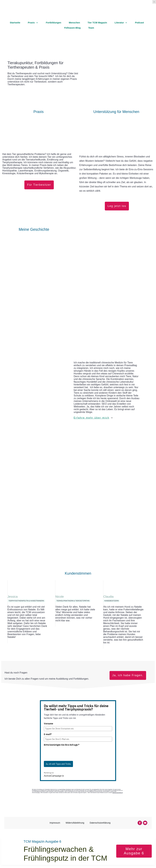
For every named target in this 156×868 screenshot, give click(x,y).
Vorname (48, 724)
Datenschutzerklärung (118, 793)
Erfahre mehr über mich (92, 418)
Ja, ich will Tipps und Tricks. (58, 764)
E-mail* (48, 734)
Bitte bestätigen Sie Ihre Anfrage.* (62, 745)
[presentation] (67, 753)
